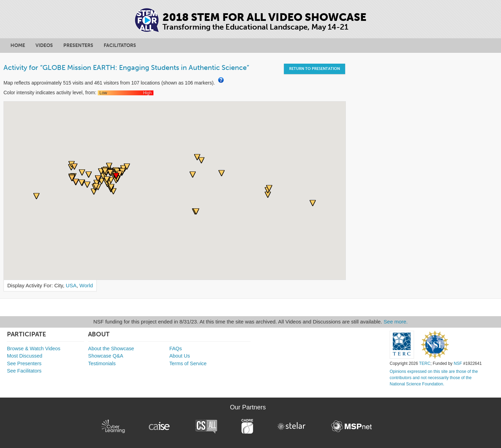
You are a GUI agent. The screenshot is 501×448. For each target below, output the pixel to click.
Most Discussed (25, 356)
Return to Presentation (315, 69)
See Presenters (24, 363)
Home (18, 45)
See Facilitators (24, 371)
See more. (396, 322)
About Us (180, 356)
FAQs (176, 349)
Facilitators (120, 45)
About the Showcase (111, 349)
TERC (425, 363)
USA (71, 285)
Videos (44, 45)
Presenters (78, 45)
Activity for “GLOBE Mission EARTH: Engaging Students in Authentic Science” (126, 67)
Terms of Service (188, 363)
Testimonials (102, 363)
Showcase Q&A (106, 356)
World (86, 285)
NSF (458, 363)
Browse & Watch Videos (34, 349)
